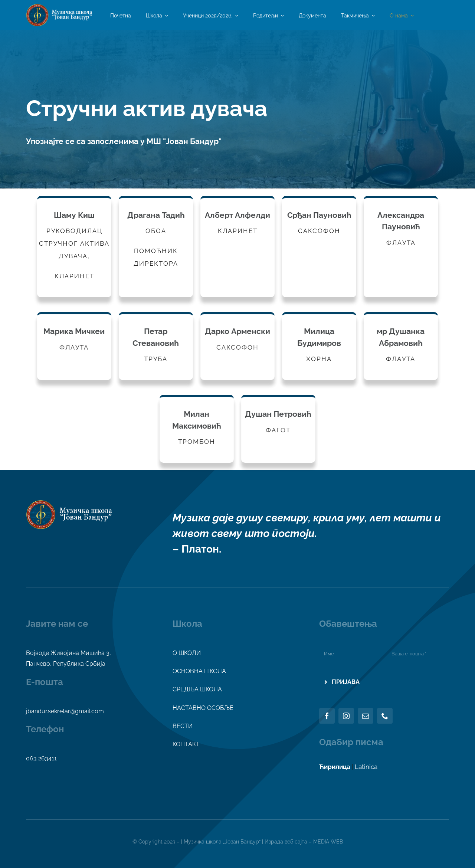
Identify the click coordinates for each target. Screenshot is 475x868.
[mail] (366, 716)
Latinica (366, 767)
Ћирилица (335, 767)
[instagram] (346, 716)
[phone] (385, 716)
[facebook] (327, 716)
